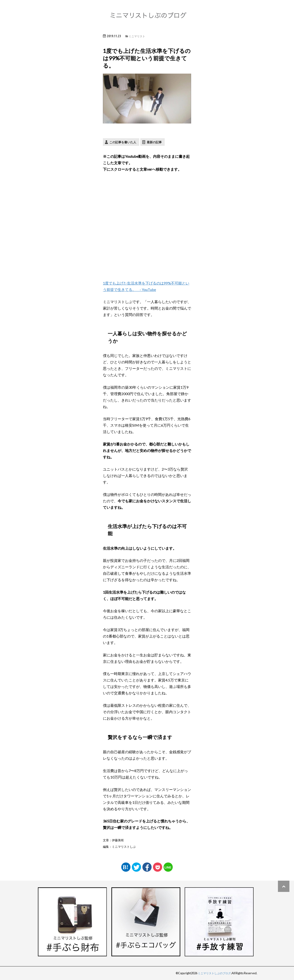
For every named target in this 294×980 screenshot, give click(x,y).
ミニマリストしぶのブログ (213, 973)
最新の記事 (154, 142)
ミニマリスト (137, 36)
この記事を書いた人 (123, 142)
